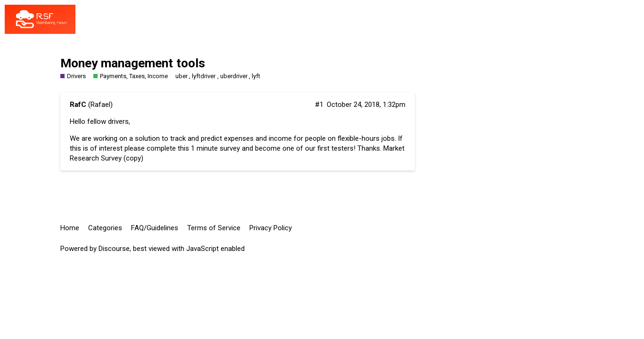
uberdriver (234, 76)
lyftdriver (204, 76)
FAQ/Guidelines (155, 228)
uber (182, 76)
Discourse (114, 249)
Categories (105, 228)
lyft (256, 76)
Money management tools (133, 63)
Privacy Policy (271, 228)
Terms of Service (214, 228)
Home (70, 228)
